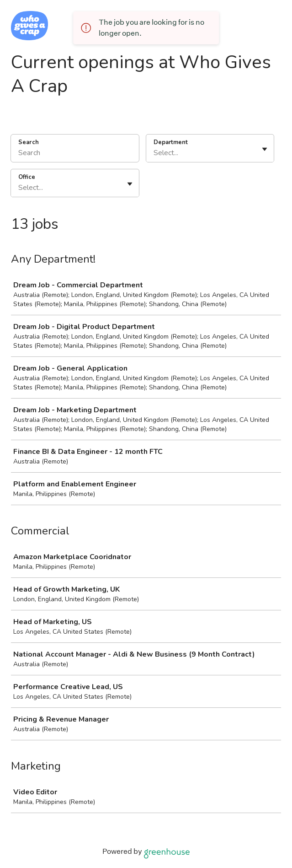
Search (29, 142)
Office (27, 177)
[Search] (75, 154)
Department (171, 142)
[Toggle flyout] (265, 149)
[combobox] (154, 153)
